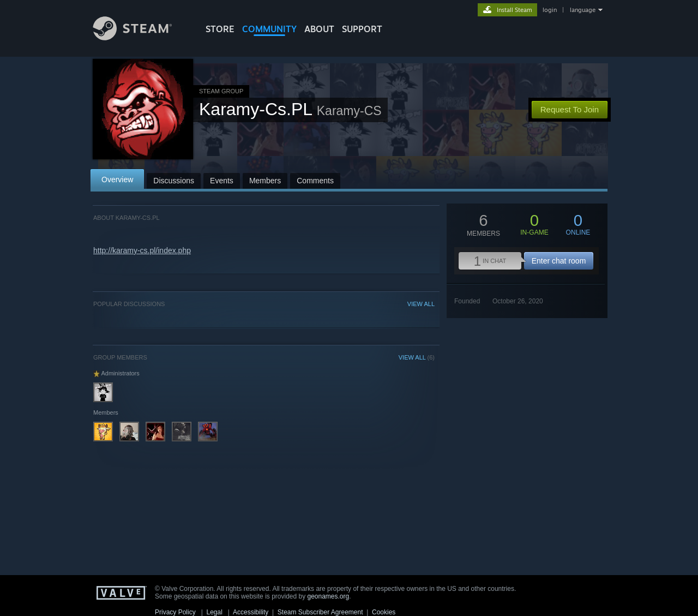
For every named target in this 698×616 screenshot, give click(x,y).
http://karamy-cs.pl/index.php (142, 250)
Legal (214, 612)
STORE (220, 29)
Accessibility (251, 612)
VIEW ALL (421, 304)
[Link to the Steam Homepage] (141, 37)
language (583, 10)
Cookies (384, 612)
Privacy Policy (175, 612)
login (550, 10)
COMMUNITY (269, 29)
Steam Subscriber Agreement (320, 612)
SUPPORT (362, 29)
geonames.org (329, 596)
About (319, 29)
